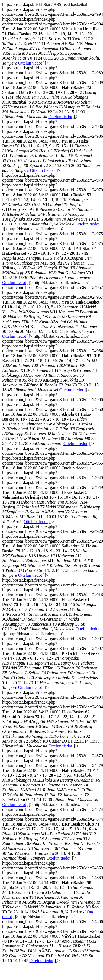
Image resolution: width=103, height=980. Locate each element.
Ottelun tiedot (30, 63)
